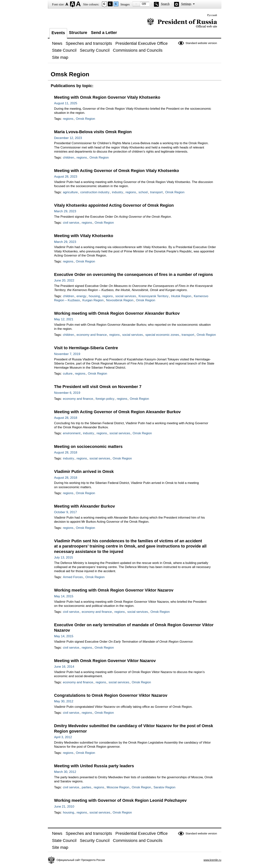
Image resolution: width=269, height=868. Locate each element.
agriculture (70, 192)
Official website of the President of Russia (182, 23)
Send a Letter (104, 33)
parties (86, 787)
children (69, 158)
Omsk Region (85, 119)
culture (68, 374)
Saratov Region (164, 787)
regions (68, 119)
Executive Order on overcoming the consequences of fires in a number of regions (134, 275)
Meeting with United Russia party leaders (94, 766)
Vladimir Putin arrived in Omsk (84, 471)
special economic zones (162, 335)
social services (126, 296)
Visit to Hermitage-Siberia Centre (86, 348)
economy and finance (92, 335)
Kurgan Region (93, 300)
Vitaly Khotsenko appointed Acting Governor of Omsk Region (114, 205)
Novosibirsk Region (120, 300)
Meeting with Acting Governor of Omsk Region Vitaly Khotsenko (117, 171)
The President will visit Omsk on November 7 (98, 387)
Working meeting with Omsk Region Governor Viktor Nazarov (114, 590)
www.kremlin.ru (212, 860)
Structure (78, 33)
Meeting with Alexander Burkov (85, 506)
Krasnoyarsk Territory (154, 296)
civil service (71, 223)
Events (58, 33)
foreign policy (105, 399)
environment (72, 433)
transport (156, 192)
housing (94, 296)
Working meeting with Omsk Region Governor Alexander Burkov (117, 313)
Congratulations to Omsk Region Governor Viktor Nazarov (111, 695)
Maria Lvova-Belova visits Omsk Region (93, 132)
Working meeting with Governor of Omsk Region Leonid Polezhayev (120, 800)
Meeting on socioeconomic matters (88, 446)
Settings (186, 4)
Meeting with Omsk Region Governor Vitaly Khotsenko (107, 97)
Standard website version (201, 43)
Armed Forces (73, 577)
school (143, 192)
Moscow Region (118, 787)
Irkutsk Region (181, 296)
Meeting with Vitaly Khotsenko (84, 236)
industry (118, 192)
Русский (212, 15)
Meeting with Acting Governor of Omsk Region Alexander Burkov (118, 412)
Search (165, 4)
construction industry (95, 192)
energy (81, 296)
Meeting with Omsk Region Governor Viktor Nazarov (105, 661)
